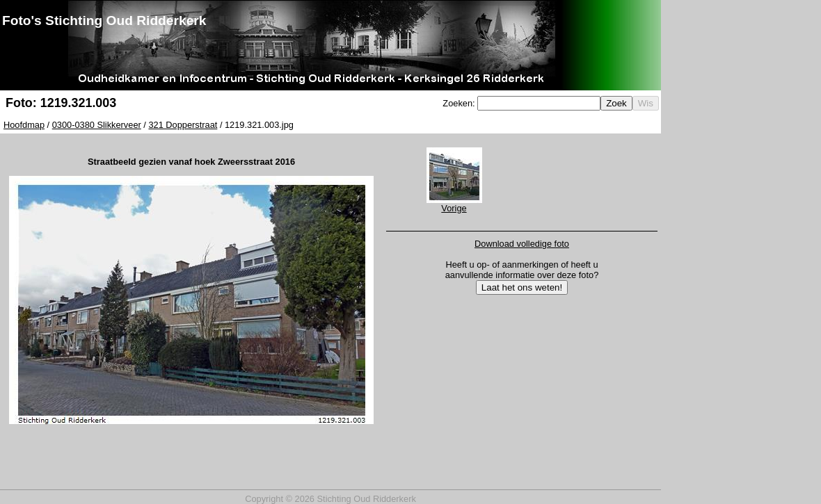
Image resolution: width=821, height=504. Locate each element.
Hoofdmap (24, 125)
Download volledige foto (522, 244)
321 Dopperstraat (183, 125)
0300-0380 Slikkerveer (97, 125)
